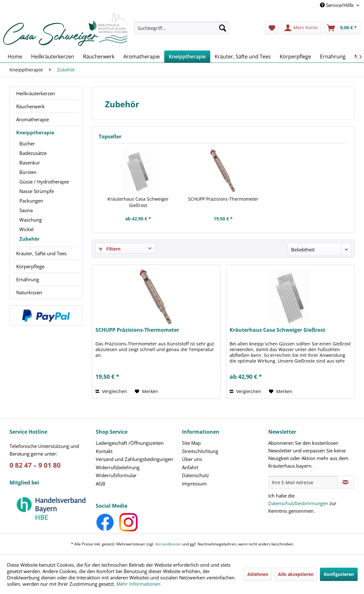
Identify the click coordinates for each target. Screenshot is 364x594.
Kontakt (104, 451)
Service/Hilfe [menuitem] (337, 5)
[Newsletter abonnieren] (346, 482)
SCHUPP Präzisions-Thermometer (223, 199)
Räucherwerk (30, 106)
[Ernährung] (333, 57)
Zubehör (29, 239)
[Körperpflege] (295, 57)
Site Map (191, 443)
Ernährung (28, 279)
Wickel (26, 229)
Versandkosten (168, 544)
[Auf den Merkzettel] (146, 391)
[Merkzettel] (272, 28)
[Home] (15, 57)
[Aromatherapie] (142, 57)
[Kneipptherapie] (187, 57)
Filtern (110, 249)
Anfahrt (190, 467)
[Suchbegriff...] (182, 28)
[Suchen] (223, 28)
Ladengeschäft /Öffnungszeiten (130, 443)
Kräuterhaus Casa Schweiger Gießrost (138, 202)
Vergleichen (111, 391)
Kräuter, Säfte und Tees (41, 253)
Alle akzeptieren (296, 574)
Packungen (31, 201)
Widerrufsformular (116, 475)
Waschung (31, 220)
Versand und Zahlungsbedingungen (134, 459)
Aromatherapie (32, 119)
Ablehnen (258, 574)
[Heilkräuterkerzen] (53, 57)
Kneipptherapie (35, 132)
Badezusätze (33, 153)
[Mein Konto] (301, 28)
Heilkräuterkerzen (36, 93)
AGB (101, 484)
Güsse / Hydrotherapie (44, 182)
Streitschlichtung (200, 451)
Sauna (26, 210)
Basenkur (30, 163)
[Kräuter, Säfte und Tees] (243, 57)
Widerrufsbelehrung (118, 467)
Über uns (192, 459)
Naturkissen (29, 292)
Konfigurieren (339, 574)
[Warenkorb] (342, 28)
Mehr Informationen (138, 584)
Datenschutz (195, 475)
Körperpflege (30, 266)
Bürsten (28, 172)
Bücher (27, 143)
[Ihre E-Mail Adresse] (303, 482)
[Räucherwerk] (99, 57)
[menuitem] (182, 31)
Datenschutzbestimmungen (298, 503)
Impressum (194, 484)
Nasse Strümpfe (37, 191)
